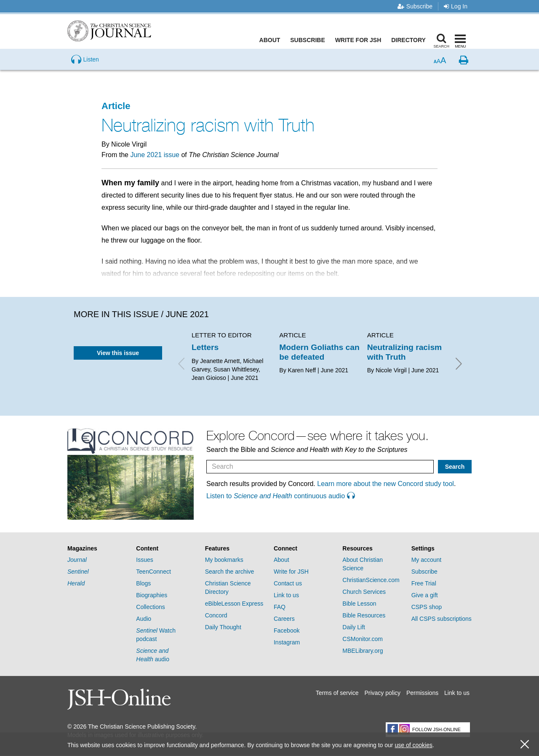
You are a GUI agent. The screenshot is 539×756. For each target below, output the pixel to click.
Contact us (288, 583)
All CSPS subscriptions (442, 619)
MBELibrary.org (363, 651)
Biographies (152, 595)
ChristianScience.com (371, 580)
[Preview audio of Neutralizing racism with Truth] (85, 73)
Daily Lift (354, 627)
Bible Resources (364, 615)
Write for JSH (360, 40)
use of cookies (414, 745)
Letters (205, 347)
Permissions (422, 693)
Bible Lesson (359, 604)
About (272, 40)
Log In (456, 6)
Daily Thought (223, 627)
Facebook (287, 630)
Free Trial (424, 583)
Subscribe (415, 6)
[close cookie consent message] (525, 744)
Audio (144, 619)
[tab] (97, 549)
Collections (150, 607)
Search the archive (230, 572)
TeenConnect (153, 572)
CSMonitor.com (363, 639)
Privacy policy (382, 693)
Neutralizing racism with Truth (405, 352)
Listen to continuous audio (280, 496)
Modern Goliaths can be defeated (319, 352)
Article (116, 106)
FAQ (280, 607)
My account (427, 560)
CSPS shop (427, 607)
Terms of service (337, 693)
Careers (284, 619)
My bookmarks (224, 560)
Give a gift (425, 595)
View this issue (118, 353)
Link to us (286, 595)
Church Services (364, 592)
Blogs (143, 583)
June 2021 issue (155, 155)
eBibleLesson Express (234, 604)
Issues (144, 560)
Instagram (287, 642)
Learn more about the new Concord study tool (386, 484)
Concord (216, 615)
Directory (410, 40)
